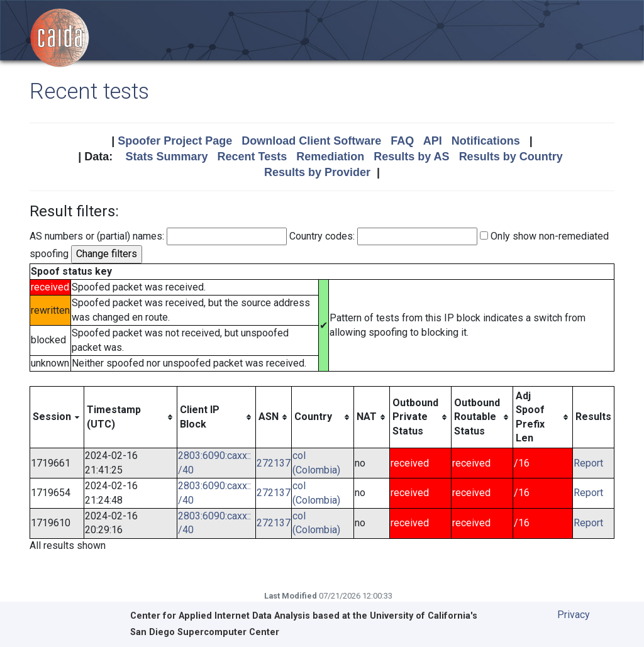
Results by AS (411, 157)
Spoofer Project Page (175, 141)
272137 (274, 463)
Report (588, 463)
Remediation (330, 157)
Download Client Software (311, 141)
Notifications (486, 141)
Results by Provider (317, 172)
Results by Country (511, 157)
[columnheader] (57, 417)
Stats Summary (166, 157)
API (433, 141)
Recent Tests (252, 157)
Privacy (574, 615)
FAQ (402, 141)
